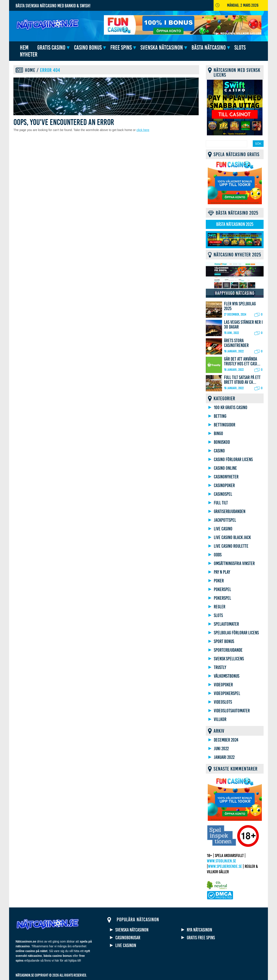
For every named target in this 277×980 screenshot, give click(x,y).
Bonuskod (222, 442)
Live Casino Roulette (231, 546)
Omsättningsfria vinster (234, 564)
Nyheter (29, 54)
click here (143, 130)
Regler (220, 607)
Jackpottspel (225, 520)
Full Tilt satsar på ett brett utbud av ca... (242, 380)
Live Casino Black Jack (232, 538)
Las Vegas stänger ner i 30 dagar (243, 325)
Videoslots (223, 702)
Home (30, 70)
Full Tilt (221, 503)
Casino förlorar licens (233, 460)
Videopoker (223, 685)
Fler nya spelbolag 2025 (240, 306)
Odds (218, 555)
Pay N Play (222, 572)
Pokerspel (222, 590)
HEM (24, 48)
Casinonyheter (226, 477)
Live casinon (126, 946)
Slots (240, 48)
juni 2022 (221, 749)
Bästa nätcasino (209, 48)
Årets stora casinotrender (236, 343)
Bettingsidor (225, 425)
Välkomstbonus (227, 676)
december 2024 (226, 740)
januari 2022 (224, 757)
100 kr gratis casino (231, 408)
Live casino (223, 529)
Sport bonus (224, 641)
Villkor (220, 719)
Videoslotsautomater (232, 711)
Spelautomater (226, 624)
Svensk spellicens (229, 659)
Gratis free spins (201, 938)
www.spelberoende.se (225, 866)
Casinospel (223, 494)
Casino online (225, 468)
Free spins (121, 48)
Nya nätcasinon (199, 930)
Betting (220, 416)
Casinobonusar (128, 938)
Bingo (218, 434)
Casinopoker (224, 486)
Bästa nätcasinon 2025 (235, 224)
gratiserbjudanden (230, 512)
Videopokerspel (227, 693)
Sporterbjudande (228, 650)
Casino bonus (88, 48)
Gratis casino (51, 48)
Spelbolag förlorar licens (236, 633)
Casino (219, 451)
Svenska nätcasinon (162, 48)
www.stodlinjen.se (221, 861)
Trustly (220, 667)
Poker (219, 581)
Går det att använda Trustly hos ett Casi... (242, 361)
